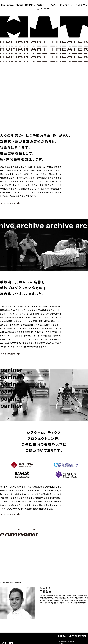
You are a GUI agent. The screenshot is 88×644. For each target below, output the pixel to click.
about (19, 5)
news (10, 5)
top (3, 5)
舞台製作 (30, 5)
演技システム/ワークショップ (55, 5)
